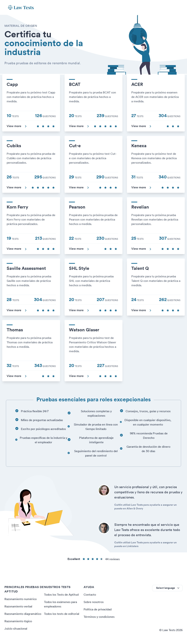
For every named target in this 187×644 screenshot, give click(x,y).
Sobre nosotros (94, 602)
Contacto (90, 595)
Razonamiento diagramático (23, 614)
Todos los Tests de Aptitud (61, 595)
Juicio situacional (16, 628)
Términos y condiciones (99, 617)
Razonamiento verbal (18, 606)
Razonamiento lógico (18, 621)
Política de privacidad (98, 609)
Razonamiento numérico (21, 599)
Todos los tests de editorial (62, 614)
